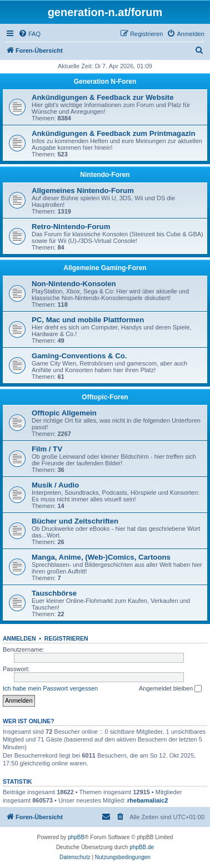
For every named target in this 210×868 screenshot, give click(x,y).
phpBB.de (142, 847)
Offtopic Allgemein (64, 413)
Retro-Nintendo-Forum (71, 227)
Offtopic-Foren (105, 397)
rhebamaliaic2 (147, 800)
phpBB (76, 837)
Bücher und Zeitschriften (75, 521)
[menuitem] (29, 34)
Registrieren (66, 638)
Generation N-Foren (105, 82)
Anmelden (19, 638)
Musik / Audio (55, 485)
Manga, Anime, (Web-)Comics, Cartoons (101, 557)
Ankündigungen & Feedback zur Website (102, 97)
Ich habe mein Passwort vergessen (50, 688)
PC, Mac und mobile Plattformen (88, 320)
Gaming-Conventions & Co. (79, 356)
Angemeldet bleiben (170, 689)
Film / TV (47, 449)
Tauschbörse (54, 593)
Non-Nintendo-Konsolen (74, 284)
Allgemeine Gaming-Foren (105, 268)
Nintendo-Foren (105, 175)
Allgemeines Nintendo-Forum (83, 191)
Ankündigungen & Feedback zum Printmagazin (114, 133)
